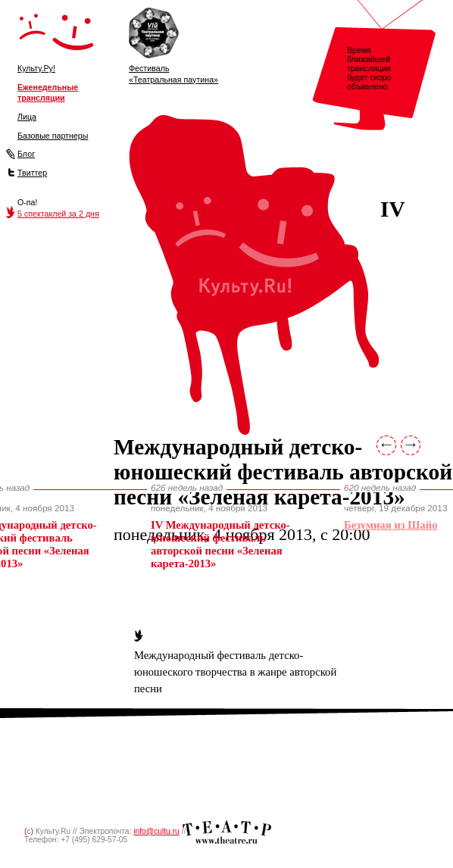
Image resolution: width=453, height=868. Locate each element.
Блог (26, 154)
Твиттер (32, 173)
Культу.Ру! (36, 68)
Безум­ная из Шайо (391, 525)
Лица (27, 117)
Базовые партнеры (53, 136)
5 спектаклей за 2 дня (58, 214)
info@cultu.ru (156, 831)
